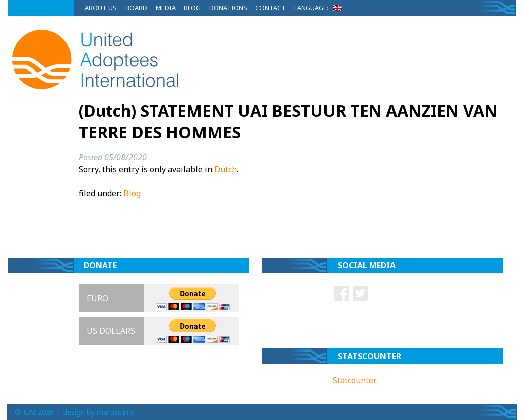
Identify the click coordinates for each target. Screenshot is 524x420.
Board (136, 8)
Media (166, 8)
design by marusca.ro (99, 412)
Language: (320, 8)
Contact (271, 8)
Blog (192, 8)
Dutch (225, 169)
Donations (228, 8)
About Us (101, 8)
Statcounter (355, 380)
